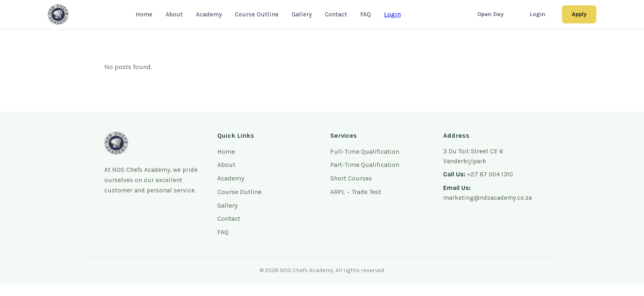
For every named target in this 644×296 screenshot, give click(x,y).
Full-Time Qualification (365, 151)
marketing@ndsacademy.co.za (488, 198)
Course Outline (257, 14)
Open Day (490, 14)
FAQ (366, 14)
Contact (336, 14)
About (174, 14)
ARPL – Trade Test (356, 192)
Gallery (302, 14)
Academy (209, 14)
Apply (579, 14)
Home (144, 14)
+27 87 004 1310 (490, 174)
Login (392, 14)
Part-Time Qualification (365, 165)
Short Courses (351, 178)
